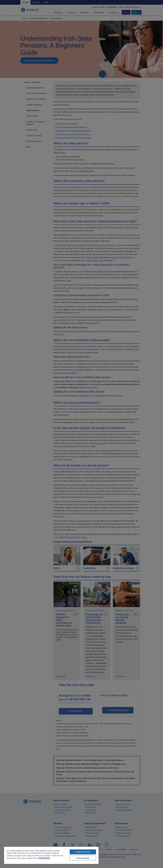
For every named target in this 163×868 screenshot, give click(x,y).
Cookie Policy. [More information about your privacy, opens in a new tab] (44, 858)
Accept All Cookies (83, 852)
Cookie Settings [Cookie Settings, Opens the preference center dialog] (83, 858)
